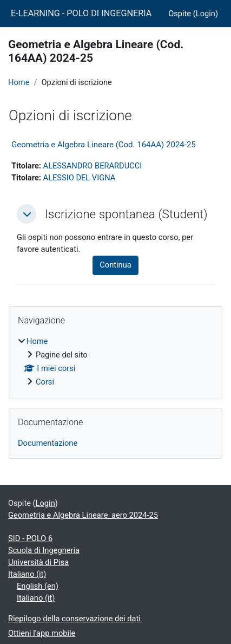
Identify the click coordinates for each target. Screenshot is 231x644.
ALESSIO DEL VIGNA (80, 178)
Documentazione (48, 443)
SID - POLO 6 (30, 538)
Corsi (45, 382)
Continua (115, 265)
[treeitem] (116, 362)
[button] (27, 214)
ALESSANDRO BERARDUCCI (93, 166)
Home (19, 82)
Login (206, 14)
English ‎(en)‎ (38, 586)
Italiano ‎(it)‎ (27, 574)
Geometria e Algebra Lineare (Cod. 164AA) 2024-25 (104, 145)
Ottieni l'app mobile (42, 633)
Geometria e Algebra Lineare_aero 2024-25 (83, 515)
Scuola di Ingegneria (44, 550)
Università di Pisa (38, 562)
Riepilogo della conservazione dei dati (74, 619)
